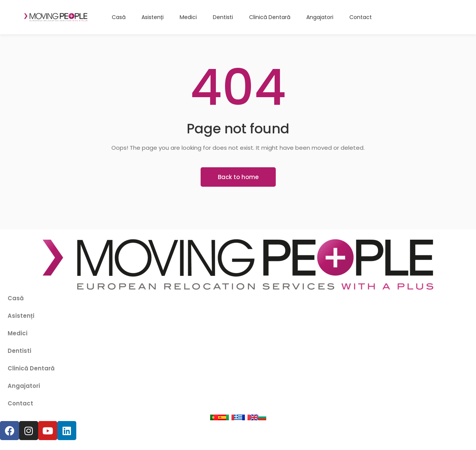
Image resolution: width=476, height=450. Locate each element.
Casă (16, 298)
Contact (20, 403)
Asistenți (21, 316)
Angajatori (24, 386)
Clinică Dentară (31, 368)
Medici (18, 333)
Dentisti (19, 351)
